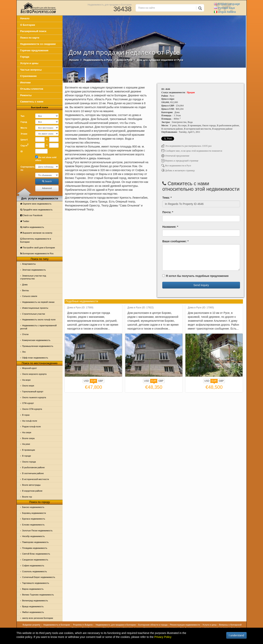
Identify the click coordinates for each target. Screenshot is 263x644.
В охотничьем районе (33, 473)
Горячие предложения (34, 50)
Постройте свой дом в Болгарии (38, 248)
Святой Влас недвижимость (36, 554)
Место (24, 128)
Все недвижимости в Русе (176, 166)
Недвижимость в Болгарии (57, 625)
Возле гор (27, 497)
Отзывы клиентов (32, 89)
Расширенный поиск (33, 31)
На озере (27, 432)
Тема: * (167, 198)
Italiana (225, 12)
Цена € (24, 140)
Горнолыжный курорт (33, 392)
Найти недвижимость (32, 227)
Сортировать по (27, 168)
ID (22, 151)
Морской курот (30, 368)
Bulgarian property (31, 625)
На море (26, 380)
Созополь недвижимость (35, 571)
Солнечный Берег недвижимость (39, 577)
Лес (24, 352)
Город (24, 122)
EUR (93, 381)
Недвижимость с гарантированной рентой (38, 327)
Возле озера (28, 438)
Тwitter (25, 221)
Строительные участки (34, 314)
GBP (101, 381)
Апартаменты (29, 264)
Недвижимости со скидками (38, 44)
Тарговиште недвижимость (36, 583)
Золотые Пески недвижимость (37, 531)
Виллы (26, 290)
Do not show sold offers (46, 159)
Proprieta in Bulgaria (83, 625)
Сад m (25, 145)
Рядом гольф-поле (32, 427)
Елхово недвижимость (33, 525)
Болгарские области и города (153, 625)
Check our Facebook (31, 215)
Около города (29, 462)
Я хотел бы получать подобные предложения (195, 276)
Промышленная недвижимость (38, 346)
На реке (26, 444)
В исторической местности (36, 479)
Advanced (47, 188)
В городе (27, 456)
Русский (224, 8)
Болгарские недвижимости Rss (37, 253)
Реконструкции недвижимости (185, 625)
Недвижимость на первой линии (38, 302)
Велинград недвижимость (35, 601)
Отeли (25, 334)
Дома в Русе (124, 60)
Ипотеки (25, 82)
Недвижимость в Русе (98, 60)
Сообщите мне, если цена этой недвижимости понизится (192, 151)
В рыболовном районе (34, 467)
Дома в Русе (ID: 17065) (201, 308)
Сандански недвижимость (35, 560)
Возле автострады (31, 485)
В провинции (29, 450)
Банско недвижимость (33, 507)
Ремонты (26, 95)
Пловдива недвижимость (35, 548)
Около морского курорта (34, 374)
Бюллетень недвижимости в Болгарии (36, 240)
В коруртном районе (32, 491)
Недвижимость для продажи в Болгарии (110, 5)
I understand (236, 635)
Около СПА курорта (32, 409)
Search (47, 181)
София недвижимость (33, 566)
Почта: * (168, 212)
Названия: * (170, 227)
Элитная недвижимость (34, 270)
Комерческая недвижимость (36, 340)
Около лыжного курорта (34, 397)
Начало (25, 18)
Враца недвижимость (33, 606)
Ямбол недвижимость (33, 612)
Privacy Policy (163, 637)
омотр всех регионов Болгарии (38, 618)
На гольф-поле (30, 421)
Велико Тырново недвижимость (38, 595)
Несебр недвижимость (34, 536)
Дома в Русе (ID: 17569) (80, 308)
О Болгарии (28, 25)
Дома (25, 285)
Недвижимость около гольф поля (39, 320)
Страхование (29, 76)
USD (86, 381)
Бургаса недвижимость (34, 519)
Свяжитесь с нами (32, 102)
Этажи (24, 134)
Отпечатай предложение (175, 156)
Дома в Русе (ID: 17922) (141, 308)
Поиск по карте (30, 38)
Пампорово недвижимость (36, 542)
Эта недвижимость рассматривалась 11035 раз (186, 146)
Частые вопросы (31, 70)
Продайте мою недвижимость (36, 210)
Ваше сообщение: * (175, 241)
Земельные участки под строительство (33, 277)
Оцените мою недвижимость (36, 204)
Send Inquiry (201, 285)
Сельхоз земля (30, 296)
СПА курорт (28, 403)
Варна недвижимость (33, 589)
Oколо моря (28, 386)
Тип (23, 116)
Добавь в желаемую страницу (178, 170)
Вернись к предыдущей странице (180, 161)
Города (25, 57)
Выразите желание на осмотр (36, 233)
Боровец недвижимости (34, 513)
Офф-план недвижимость (35, 358)
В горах (26, 415)
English (227, 4)
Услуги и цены (29, 63)
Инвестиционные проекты (35, 308)
